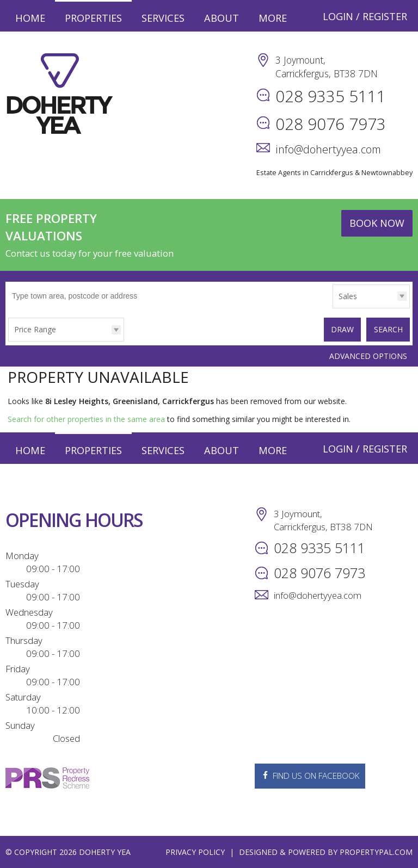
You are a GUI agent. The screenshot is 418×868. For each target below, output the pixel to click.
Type (333, 308)
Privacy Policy (195, 851)
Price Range (35, 329)
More (273, 18)
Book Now (377, 223)
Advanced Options (368, 355)
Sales (348, 296)
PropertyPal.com (376, 851)
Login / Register (365, 16)
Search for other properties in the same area (86, 418)
